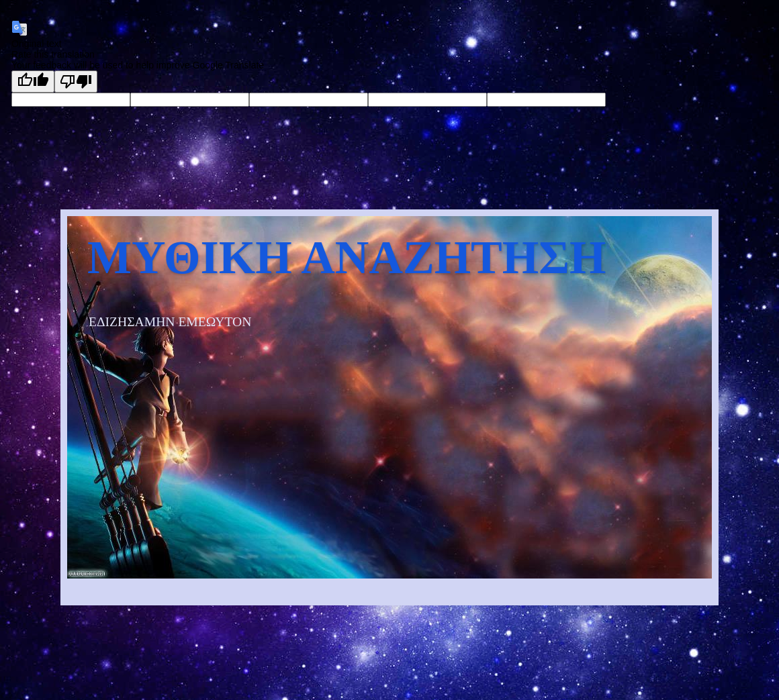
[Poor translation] (76, 82)
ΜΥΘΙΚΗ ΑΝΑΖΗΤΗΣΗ (347, 257)
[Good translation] (33, 82)
